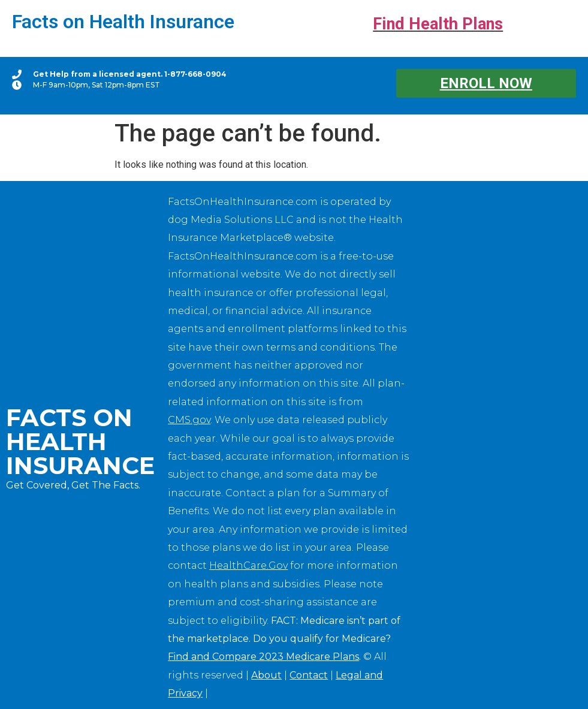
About (266, 675)
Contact (309, 675)
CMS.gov (189, 420)
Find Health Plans (438, 24)
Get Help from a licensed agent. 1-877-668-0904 (130, 74)
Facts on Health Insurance (123, 22)
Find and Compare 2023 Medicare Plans (263, 657)
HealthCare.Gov (248, 565)
